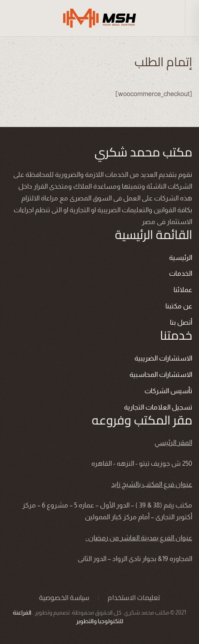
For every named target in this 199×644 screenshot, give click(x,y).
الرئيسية (181, 257)
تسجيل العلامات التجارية (158, 407)
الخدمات (181, 273)
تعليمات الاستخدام (134, 598)
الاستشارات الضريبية (163, 358)
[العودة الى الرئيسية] (99, 18)
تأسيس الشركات (168, 391)
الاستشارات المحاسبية (161, 374)
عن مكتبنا (179, 306)
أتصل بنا (181, 322)
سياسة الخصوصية (64, 598)
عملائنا (183, 290)
